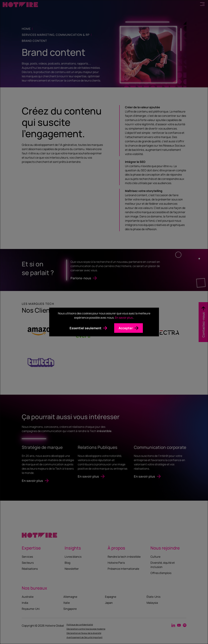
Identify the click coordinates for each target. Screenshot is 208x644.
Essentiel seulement (86, 328)
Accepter (126, 328)
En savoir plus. (124, 318)
